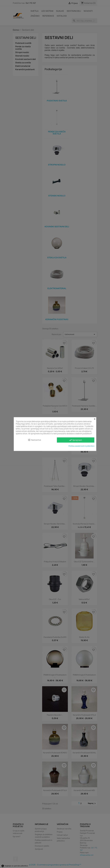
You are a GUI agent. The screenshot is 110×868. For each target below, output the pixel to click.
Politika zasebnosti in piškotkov (81, 446)
